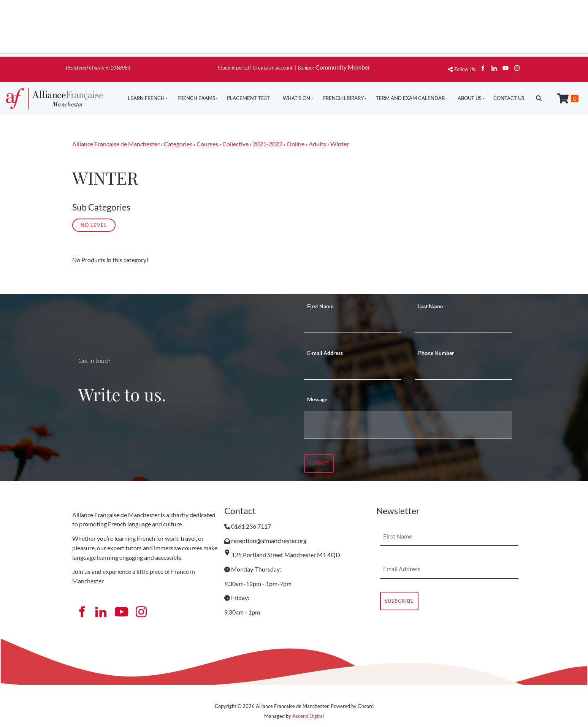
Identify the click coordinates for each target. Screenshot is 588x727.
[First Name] (353, 324)
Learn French (146, 98)
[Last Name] (464, 324)
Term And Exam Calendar (410, 98)
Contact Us (509, 98)
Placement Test (248, 98)
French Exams (196, 98)
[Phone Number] (464, 370)
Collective (235, 144)
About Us (470, 98)
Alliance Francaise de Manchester (116, 144)
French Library (343, 98)
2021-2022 (268, 144)
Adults (317, 144)
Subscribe (399, 601)
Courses (207, 144)
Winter (340, 144)
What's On (296, 98)
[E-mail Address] (353, 370)
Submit (319, 463)
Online (296, 144)
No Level (94, 225)
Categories (178, 144)
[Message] (408, 425)
